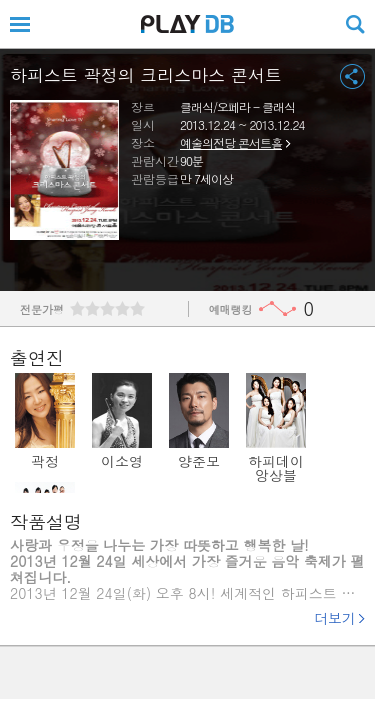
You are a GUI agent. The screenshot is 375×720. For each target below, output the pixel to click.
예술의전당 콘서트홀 (231, 142)
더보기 (335, 618)
